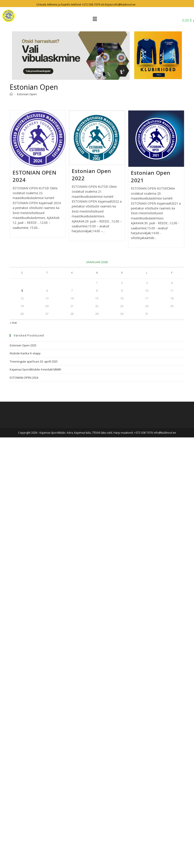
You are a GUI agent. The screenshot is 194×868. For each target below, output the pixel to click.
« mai (13, 323)
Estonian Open (27, 94)
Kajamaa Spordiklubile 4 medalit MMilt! (35, 369)
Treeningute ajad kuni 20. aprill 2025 (34, 361)
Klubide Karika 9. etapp (25, 353)
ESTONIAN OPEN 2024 (24, 378)
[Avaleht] (11, 94)
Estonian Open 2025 (23, 345)
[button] (95, 19)
